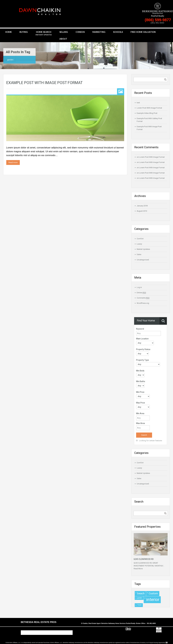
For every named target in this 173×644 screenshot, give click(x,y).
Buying (24, 32)
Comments (143, 298)
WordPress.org (143, 303)
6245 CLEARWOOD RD (144, 559)
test (138, 103)
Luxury (139, 244)
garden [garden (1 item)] (140, 598)
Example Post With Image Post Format (44, 83)
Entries (141, 293)
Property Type (143, 360)
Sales (139, 254)
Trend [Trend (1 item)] (139, 605)
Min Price (140, 392)
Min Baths (141, 381)
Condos (80, 32)
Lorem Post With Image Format (149, 108)
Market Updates (143, 249)
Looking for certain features (149, 441)
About (63, 39)
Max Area (140, 423)
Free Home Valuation (143, 32)
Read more (13, 162)
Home (9, 32)
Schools (118, 32)
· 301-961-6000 (151, 623)
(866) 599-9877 (158, 20)
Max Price (141, 403)
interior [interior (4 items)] (153, 600)
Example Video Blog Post (147, 113)
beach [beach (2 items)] (141, 593)
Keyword (140, 329)
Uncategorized (143, 260)
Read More (138, 569)
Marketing (99, 32)
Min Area (140, 413)
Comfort (140, 239)
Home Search (44, 33)
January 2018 (142, 206)
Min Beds (140, 371)
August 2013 (142, 211)
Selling (64, 32)
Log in (139, 287)
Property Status (143, 349)
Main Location (142, 339)
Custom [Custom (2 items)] (153, 593)
